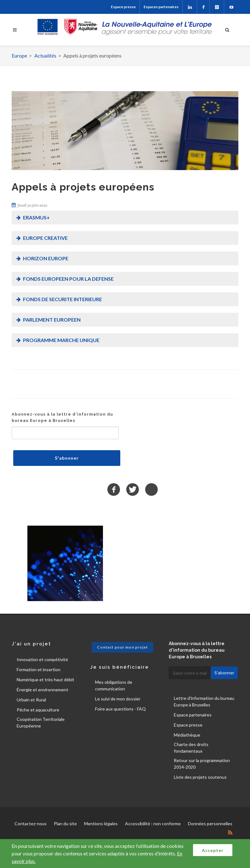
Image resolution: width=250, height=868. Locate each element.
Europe (19, 55)
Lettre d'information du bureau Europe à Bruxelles (204, 701)
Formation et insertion (39, 669)
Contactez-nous (31, 824)
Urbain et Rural (31, 700)
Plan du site (65, 824)
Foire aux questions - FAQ (120, 709)
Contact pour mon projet (122, 647)
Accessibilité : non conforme (153, 824)
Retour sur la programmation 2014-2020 (202, 764)
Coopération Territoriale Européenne (41, 722)
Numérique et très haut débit (45, 680)
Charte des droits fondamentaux (191, 748)
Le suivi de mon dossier (118, 699)
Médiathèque (187, 735)
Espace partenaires (193, 715)
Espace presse (123, 7)
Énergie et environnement (43, 690)
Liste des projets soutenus (200, 777)
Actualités (45, 55)
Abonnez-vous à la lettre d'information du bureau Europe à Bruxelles (62, 417)
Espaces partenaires (161, 7)
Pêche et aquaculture (38, 710)
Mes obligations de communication (114, 685)
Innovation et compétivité (42, 659)
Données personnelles (210, 824)
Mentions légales (101, 824)
